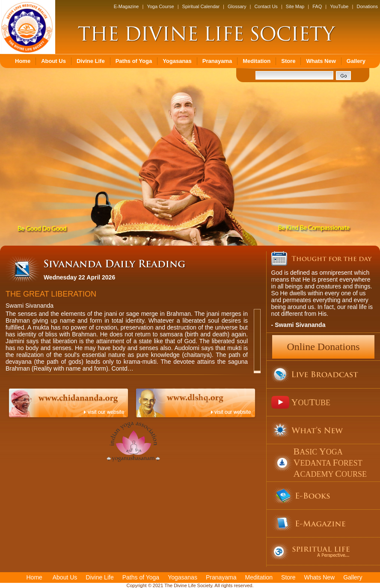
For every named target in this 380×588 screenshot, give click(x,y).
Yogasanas (177, 61)
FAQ (317, 6)
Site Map (295, 6)
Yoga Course (160, 6)
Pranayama (217, 61)
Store (288, 61)
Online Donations (324, 347)
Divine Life (91, 61)
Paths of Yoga (134, 61)
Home (23, 61)
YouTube (339, 6)
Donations (367, 6)
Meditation (257, 61)
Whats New (321, 61)
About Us (53, 61)
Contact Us (266, 6)
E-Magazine (126, 6)
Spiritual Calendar (201, 6)
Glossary (237, 6)
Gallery (356, 61)
